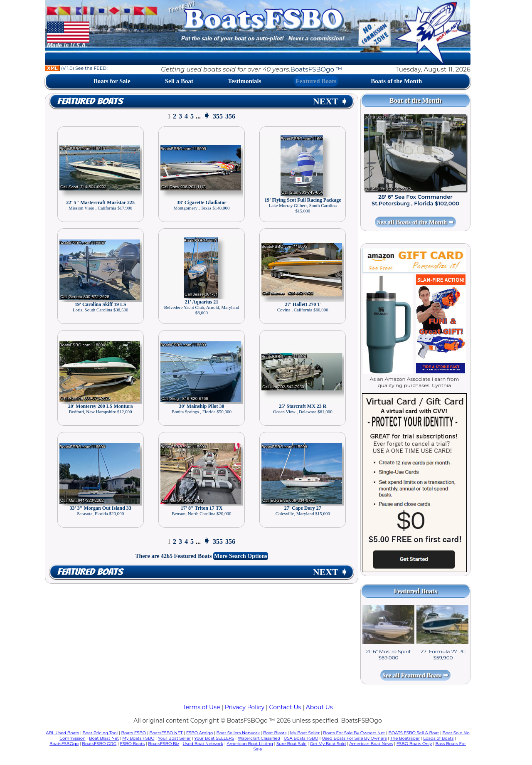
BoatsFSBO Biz (164, 744)
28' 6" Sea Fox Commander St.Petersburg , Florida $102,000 (415, 200)
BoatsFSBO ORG (99, 744)
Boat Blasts (275, 733)
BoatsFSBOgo (64, 744)
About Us (319, 707)
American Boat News (371, 744)
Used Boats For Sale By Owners (354, 738)
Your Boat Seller (174, 738)
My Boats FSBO (138, 738)
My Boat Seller (305, 733)
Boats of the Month (396, 81)
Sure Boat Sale (292, 744)
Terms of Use (201, 707)
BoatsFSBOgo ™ (316, 69)
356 (230, 116)
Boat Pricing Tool (100, 733)
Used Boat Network (203, 744)
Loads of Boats (438, 738)
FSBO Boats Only (414, 744)
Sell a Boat (179, 81)
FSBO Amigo (200, 733)
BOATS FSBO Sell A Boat (414, 733)
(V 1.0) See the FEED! (76, 68)
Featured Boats (316, 81)
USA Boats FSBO (301, 738)
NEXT (330, 101)
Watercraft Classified (259, 738)
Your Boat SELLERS (214, 738)
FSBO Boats (133, 744)
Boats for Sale (112, 81)
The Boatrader (405, 738)
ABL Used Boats (62, 733)
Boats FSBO (134, 733)
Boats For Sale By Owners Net (354, 733)
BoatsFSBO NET (166, 733)
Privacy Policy (245, 707)
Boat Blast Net (104, 738)
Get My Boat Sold (328, 744)
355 (218, 116)
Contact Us (285, 707)
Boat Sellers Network (238, 733)
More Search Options (241, 556)
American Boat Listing (250, 744)
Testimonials (244, 81)
